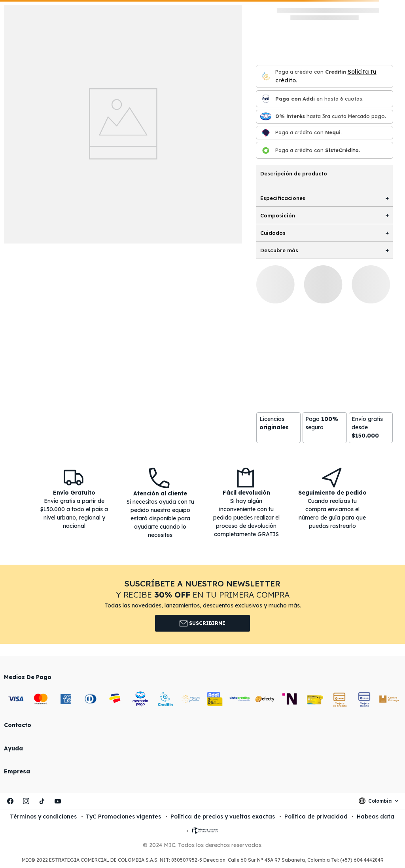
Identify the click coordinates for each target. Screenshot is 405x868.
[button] (202, 604)
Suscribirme (203, 623)
